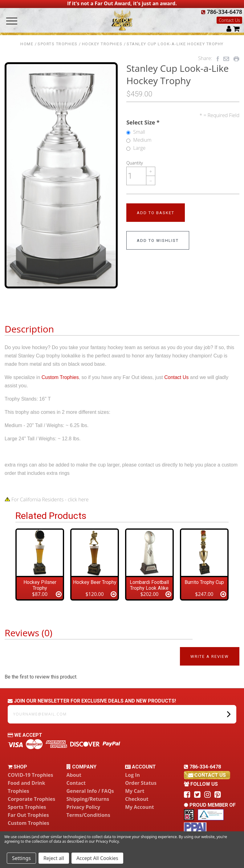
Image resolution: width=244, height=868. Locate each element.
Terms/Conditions (88, 815)
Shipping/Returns (88, 799)
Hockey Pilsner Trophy (40, 585)
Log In (132, 775)
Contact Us (229, 20)
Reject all (54, 858)
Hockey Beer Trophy (95, 582)
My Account (140, 807)
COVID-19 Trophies (30, 775)
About (74, 775)
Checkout (137, 799)
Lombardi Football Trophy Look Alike (149, 585)
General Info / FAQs (90, 791)
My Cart (135, 791)
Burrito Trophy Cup (204, 582)
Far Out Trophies (28, 815)
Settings (21, 858)
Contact (76, 783)
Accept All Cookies (97, 858)
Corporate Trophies (31, 799)
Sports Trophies (27, 807)
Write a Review (210, 656)
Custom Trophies (60, 377)
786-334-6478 (222, 12)
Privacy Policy (83, 807)
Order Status (141, 783)
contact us (207, 775)
